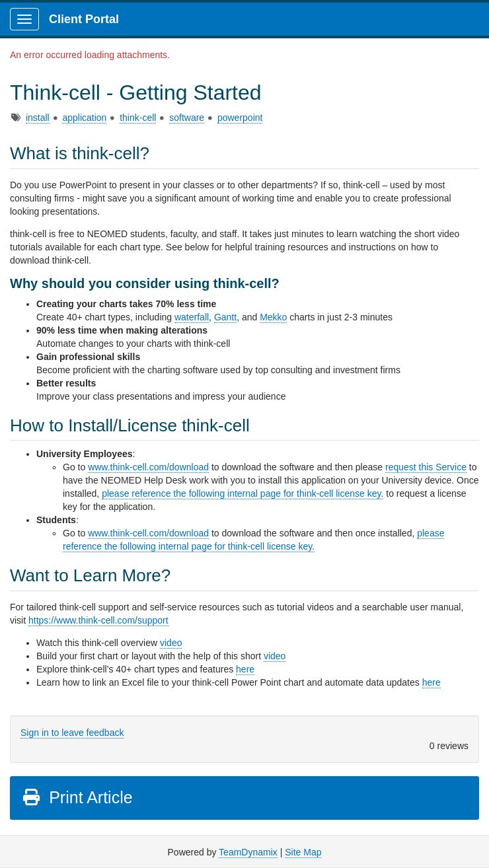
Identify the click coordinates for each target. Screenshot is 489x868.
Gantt (225, 317)
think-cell (138, 118)
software (187, 118)
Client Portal (84, 19)
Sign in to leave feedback (72, 733)
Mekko (273, 317)
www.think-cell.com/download (148, 467)
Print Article (77, 797)
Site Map (303, 852)
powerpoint (240, 118)
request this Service (426, 467)
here (245, 669)
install (38, 118)
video (171, 643)
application (84, 118)
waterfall (192, 317)
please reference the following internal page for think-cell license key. (243, 493)
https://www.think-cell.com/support (98, 620)
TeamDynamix (248, 852)
